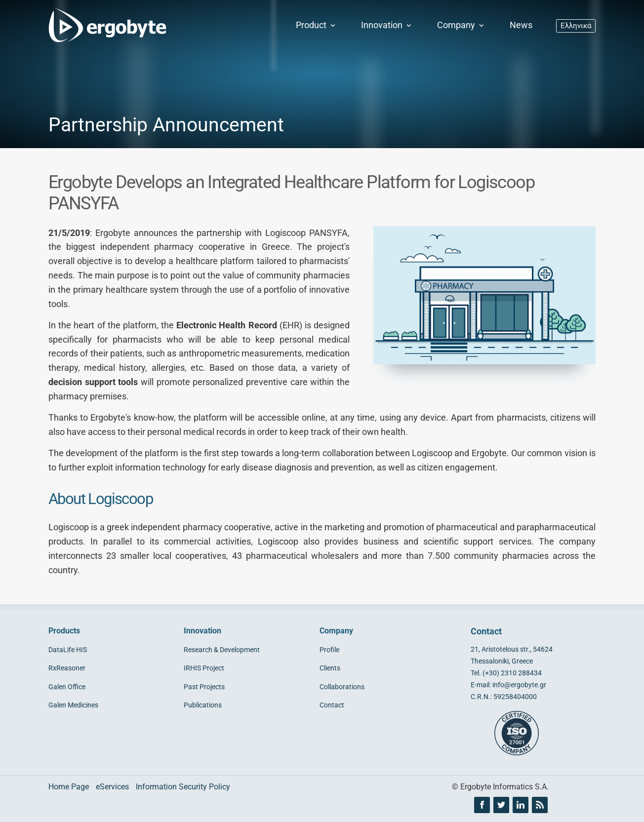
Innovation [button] (387, 25)
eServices (112, 787)
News (521, 25)
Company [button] (462, 25)
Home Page (69, 787)
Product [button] (317, 25)
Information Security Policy (183, 787)
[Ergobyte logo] (105, 26)
